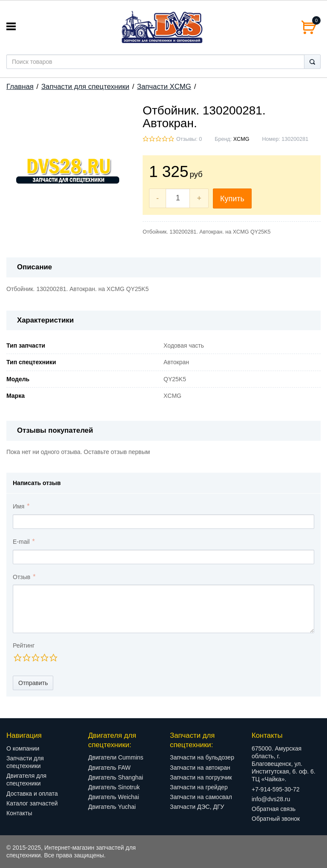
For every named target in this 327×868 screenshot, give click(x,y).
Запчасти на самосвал (201, 797)
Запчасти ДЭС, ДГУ (197, 807)
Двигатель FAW (109, 768)
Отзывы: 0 (189, 139)
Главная (20, 87)
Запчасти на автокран (200, 768)
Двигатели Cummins (116, 757)
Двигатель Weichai (114, 797)
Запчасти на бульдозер (202, 757)
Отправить (33, 683)
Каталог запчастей (32, 803)
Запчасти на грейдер (199, 787)
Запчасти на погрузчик (201, 777)
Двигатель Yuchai (112, 807)
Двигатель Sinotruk (114, 787)
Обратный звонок (276, 819)
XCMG (241, 139)
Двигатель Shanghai (116, 777)
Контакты (19, 813)
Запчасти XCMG (164, 87)
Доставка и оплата (32, 794)
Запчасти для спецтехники (85, 87)
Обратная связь (274, 809)
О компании (23, 748)
